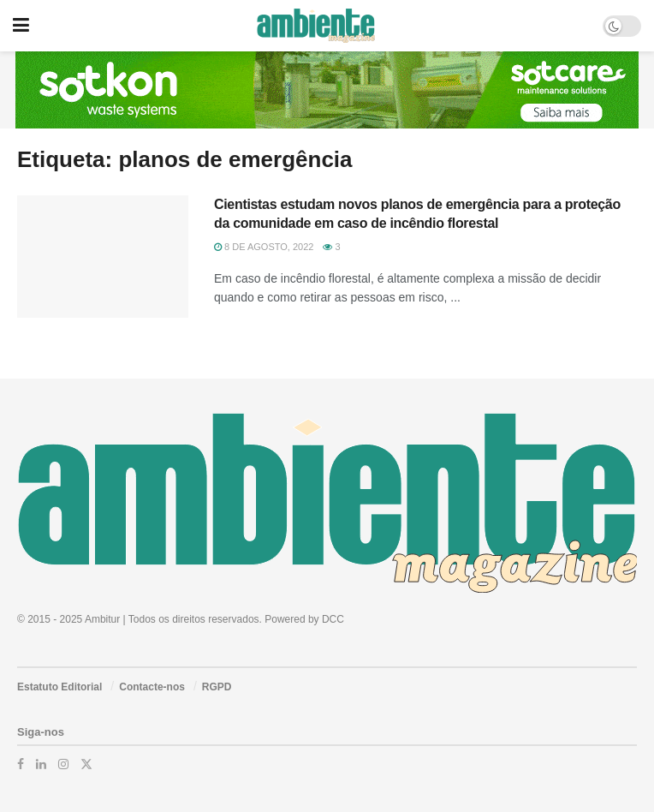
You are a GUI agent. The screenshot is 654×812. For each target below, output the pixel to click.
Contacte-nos (152, 687)
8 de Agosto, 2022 (264, 247)
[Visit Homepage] (315, 26)
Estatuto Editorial (59, 687)
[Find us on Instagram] (63, 764)
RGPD (217, 687)
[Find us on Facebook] (21, 764)
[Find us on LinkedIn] (41, 764)
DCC (333, 619)
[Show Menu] (21, 26)
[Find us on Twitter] (86, 764)
